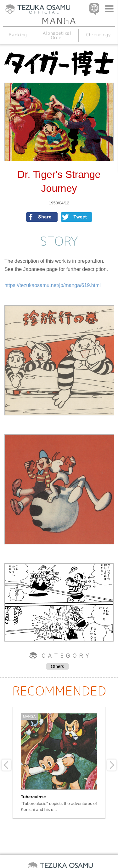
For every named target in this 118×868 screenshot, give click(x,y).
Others (57, 666)
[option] (59, 763)
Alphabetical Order (57, 35)
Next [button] (112, 765)
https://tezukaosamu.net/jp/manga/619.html (53, 285)
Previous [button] (6, 765)
